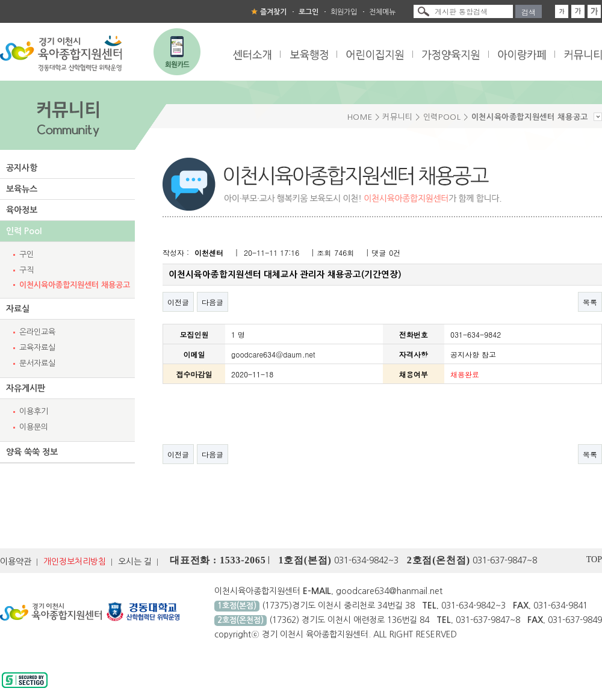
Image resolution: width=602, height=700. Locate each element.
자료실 (18, 309)
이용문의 (34, 427)
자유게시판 (26, 388)
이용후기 (34, 411)
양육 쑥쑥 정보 (32, 452)
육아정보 (22, 210)
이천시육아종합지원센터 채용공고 (75, 285)
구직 (26, 270)
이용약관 (16, 562)
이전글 (178, 302)
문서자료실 (37, 363)
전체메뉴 (382, 12)
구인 (26, 254)
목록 (590, 302)
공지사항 (22, 168)
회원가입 (344, 12)
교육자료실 (37, 348)
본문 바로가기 (0, 0)
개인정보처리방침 (75, 562)
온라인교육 (37, 332)
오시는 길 (135, 562)
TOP (594, 559)
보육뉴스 (22, 189)
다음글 (213, 302)
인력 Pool (24, 231)
